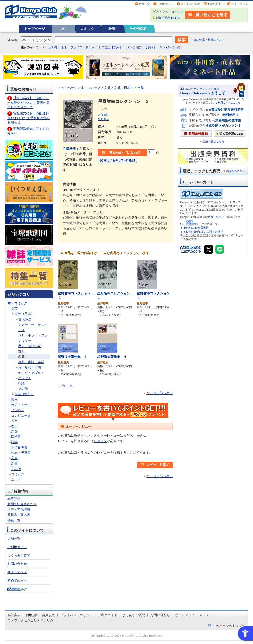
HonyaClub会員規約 (196, 228)
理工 (14, 426)
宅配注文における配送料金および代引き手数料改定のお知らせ (29, 118)
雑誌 (112, 29)
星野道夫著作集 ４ (112, 357)
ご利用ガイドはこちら (228, 102)
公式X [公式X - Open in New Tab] (204, 615)
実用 (14, 399)
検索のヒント (216, 40)
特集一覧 (14, 520)
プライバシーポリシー (76, 615)
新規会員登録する (168, 18)
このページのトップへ (229, 626)
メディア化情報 (19, 509)
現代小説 (25, 319)
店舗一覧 (144, 4)
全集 (21, 357)
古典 (21, 351)
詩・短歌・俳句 (30, 367)
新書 (14, 463)
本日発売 (14, 499)
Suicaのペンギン (171, 47)
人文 (14, 421)
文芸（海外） (24, 394)
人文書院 (104, 115)
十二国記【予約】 (110, 47)
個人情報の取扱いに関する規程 (204, 232)
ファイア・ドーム (82, 47)
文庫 (14, 458)
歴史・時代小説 (30, 346)
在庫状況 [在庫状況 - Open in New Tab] (69, 149)
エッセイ (25, 378)
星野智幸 (104, 119)
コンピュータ (21, 415)
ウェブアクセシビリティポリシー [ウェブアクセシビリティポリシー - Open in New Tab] (32, 620)
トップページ (35, 29)
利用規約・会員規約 (40, 615)
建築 (14, 431)
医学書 (16, 437)
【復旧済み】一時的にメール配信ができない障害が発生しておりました (29, 102)
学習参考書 (19, 448)
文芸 (14, 309)
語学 (14, 442)
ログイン (177, 12)
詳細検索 (199, 40)
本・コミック (17, 303)
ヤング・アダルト (31, 373)
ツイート (66, 385)
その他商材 (138, 29)
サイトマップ (240, 4)
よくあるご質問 (191, 4)
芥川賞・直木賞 (19, 515)
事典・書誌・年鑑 (31, 362)
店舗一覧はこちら (213, 141)
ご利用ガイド (166, 4)
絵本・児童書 (21, 453)
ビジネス (18, 410)
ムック (16, 479)
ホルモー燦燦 (58, 47)
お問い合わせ (216, 4)
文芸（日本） (24, 314)
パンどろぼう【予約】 (141, 47)
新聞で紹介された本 (22, 504)
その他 (23, 389)
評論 (21, 383)
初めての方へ (17, 581)
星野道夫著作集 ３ (72, 357)
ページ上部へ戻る (160, 393)
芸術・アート (21, 405)
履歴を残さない (236, 171)
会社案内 (14, 615)
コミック (87, 29)
